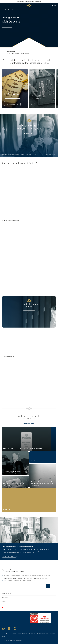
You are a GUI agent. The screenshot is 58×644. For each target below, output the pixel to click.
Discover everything (29, 424)
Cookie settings (5, 634)
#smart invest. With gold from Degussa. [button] (13, 155)
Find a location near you (10, 556)
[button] (29, 607)
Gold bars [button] (40, 155)
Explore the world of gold (12, 100)
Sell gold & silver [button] (31, 155)
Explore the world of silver (13, 104)
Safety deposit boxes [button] (51, 155)
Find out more (29, 133)
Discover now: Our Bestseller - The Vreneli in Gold (29, 2)
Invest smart (7, 26)
